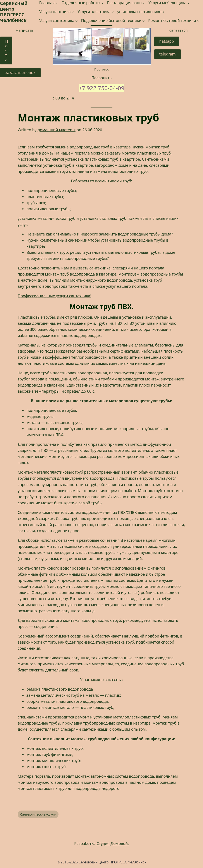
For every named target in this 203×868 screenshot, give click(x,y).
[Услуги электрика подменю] (113, 12)
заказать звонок (20, 72)
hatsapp (167, 41)
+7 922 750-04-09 (102, 88)
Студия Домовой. (113, 843)
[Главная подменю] (57, 3)
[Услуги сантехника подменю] (77, 21)
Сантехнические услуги (38, 814)
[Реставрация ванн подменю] (144, 3)
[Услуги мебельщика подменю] (188, 3)
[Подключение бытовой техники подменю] (144, 21)
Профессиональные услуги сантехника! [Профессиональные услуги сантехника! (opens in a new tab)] (54, 296)
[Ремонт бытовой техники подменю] (198, 21)
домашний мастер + (57, 130)
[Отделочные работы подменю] (102, 3)
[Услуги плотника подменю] (73, 12)
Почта (7, 50)
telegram (168, 54)
